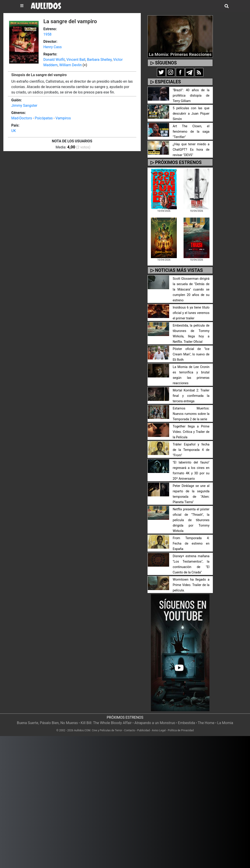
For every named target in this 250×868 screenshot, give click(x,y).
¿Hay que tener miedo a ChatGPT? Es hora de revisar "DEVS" (191, 150)
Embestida (186, 723)
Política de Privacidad (181, 730)
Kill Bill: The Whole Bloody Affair (106, 723)
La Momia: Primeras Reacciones (180, 54)
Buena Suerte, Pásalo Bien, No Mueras (47, 723)
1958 (47, 34)
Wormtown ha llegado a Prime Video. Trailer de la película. (191, 585)
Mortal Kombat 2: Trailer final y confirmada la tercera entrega (191, 396)
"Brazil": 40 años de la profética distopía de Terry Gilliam (191, 96)
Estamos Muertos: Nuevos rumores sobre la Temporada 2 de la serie (191, 414)
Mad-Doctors (22, 118)
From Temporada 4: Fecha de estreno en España (191, 544)
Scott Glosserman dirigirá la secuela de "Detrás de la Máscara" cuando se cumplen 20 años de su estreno (191, 290)
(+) (85, 65)
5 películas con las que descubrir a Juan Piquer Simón (191, 114)
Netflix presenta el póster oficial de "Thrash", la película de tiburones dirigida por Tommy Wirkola (191, 520)
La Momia (225, 723)
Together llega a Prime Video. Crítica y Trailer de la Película (191, 432)
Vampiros (63, 118)
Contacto (130, 730)
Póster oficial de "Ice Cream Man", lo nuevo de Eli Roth (191, 354)
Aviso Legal (159, 730)
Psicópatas (44, 118)
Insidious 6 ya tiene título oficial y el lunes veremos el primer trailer (191, 313)
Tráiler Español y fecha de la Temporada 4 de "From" (191, 450)
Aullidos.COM (82, 730)
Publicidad (143, 730)
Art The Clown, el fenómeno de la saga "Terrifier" (191, 132)
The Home (206, 723)
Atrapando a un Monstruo (155, 723)
